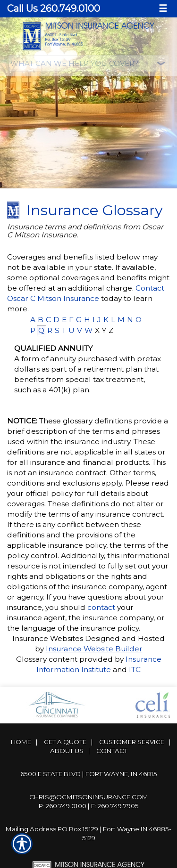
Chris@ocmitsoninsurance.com (89, 797)
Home (21, 742)
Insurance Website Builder (94, 649)
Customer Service (132, 742)
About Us (67, 751)
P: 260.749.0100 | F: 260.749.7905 (89, 806)
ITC (135, 669)
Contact (112, 751)
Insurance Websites (48, 638)
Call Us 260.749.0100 (54, 8)
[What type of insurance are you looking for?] (89, 63)
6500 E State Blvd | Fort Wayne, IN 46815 (89, 774)
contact (101, 607)
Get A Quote (65, 742)
